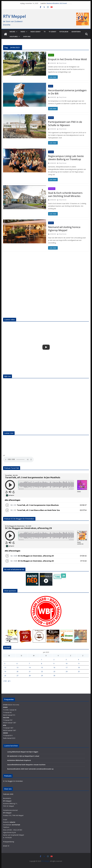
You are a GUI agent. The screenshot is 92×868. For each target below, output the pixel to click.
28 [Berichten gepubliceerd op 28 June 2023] (30, 676)
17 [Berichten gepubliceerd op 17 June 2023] (67, 667)
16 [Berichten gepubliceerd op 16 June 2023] (54, 667)
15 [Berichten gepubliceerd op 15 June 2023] (42, 667)
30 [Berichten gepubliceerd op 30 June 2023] (54, 676)
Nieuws (12, 32)
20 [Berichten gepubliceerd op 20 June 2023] (17, 671)
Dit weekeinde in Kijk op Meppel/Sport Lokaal (23, 756)
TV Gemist (52, 32)
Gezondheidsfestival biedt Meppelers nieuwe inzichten (26, 765)
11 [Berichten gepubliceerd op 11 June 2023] (79, 663)
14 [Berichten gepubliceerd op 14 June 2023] (30, 667)
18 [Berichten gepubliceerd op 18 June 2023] (79, 667)
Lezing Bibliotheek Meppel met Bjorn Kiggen (23, 752)
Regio (51, 86)
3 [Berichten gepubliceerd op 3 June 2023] (66, 660)
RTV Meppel (14, 16)
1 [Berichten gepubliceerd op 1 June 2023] (42, 660)
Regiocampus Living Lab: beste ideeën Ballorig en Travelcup (66, 158)
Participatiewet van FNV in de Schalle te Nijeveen (65, 123)
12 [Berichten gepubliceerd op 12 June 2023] (5, 667)
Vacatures (14, 37)
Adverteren (76, 32)
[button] (16, 32)
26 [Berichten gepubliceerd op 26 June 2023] (5, 676)
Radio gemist (36, 32)
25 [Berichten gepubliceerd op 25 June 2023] (79, 671)
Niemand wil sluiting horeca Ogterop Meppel (64, 229)
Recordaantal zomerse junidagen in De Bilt (67, 92)
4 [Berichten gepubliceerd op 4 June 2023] (78, 660)
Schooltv (52, 189)
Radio (23, 32)
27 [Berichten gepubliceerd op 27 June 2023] (17, 676)
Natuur (51, 55)
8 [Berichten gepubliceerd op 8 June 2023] (42, 663)
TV (45, 32)
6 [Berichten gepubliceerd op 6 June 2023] (17, 663)
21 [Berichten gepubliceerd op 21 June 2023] (30, 671)
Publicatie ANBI (8, 794)
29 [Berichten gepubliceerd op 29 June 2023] (42, 676)
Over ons (27, 37)
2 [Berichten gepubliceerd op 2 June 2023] (54, 660)
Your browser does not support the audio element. (18, 460)
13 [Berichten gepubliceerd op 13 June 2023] (17, 667)
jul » (9, 681)
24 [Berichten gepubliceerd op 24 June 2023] (67, 671)
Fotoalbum (64, 32)
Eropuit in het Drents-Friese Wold (67, 59)
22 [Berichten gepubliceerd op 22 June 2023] (42, 671)
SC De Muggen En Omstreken (13, 781)
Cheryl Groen (63, 63)
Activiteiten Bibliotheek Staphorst (19, 760)
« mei (5, 681)
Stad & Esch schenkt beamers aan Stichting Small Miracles (65, 194)
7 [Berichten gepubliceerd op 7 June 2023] (29, 663)
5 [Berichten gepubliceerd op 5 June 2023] (5, 663)
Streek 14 (6, 846)
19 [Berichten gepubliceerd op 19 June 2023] (5, 671)
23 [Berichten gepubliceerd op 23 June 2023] (54, 671)
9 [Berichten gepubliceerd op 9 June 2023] (54, 663)
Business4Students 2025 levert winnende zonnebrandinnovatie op (58, 4)
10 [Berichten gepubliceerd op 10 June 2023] (67, 663)
